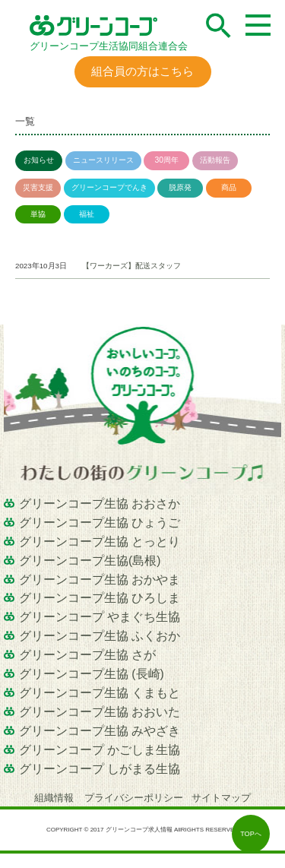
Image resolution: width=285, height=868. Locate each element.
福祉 (87, 214)
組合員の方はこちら (142, 71)
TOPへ (251, 834)
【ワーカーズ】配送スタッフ (131, 266)
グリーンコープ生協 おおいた (100, 712)
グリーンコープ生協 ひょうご (100, 523)
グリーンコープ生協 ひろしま (100, 598)
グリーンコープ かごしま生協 (100, 750)
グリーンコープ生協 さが (87, 655)
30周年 (166, 160)
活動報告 (215, 160)
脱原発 (180, 187)
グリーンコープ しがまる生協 (100, 769)
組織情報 (55, 798)
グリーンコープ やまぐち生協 (100, 617)
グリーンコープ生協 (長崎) (92, 674)
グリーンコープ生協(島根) (90, 561)
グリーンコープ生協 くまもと (100, 693)
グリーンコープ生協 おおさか (100, 504)
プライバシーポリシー (134, 798)
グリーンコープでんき (109, 187)
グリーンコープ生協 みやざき (100, 731)
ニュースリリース (103, 160)
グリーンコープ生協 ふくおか (100, 636)
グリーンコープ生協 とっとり (100, 542)
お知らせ (39, 160)
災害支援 (38, 187)
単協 (38, 214)
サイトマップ (221, 798)
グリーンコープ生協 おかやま (100, 580)
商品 (229, 187)
